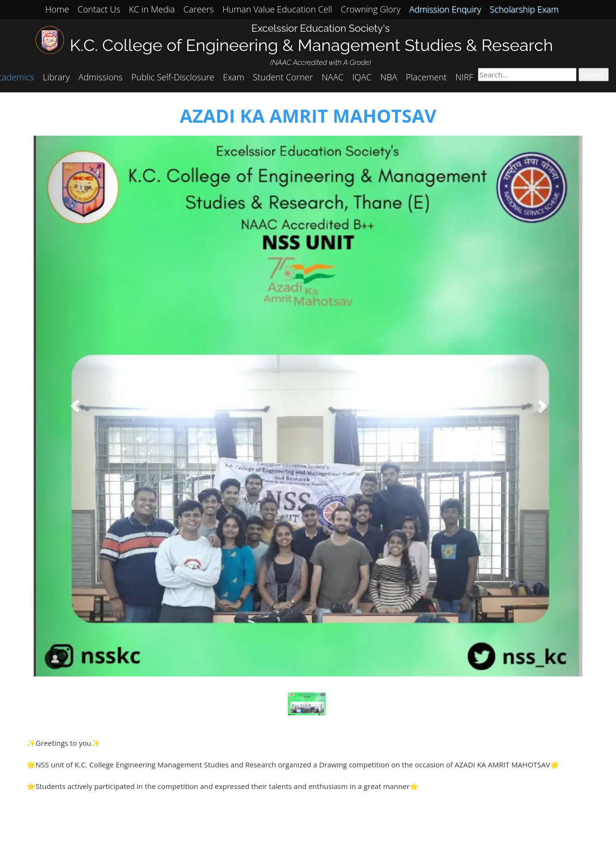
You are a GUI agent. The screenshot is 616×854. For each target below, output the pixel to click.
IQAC (362, 77)
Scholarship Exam (524, 9)
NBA (389, 77)
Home (57, 9)
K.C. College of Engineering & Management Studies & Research (311, 45)
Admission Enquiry (445, 9)
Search (594, 75)
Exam (233, 77)
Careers (199, 9)
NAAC (333, 77)
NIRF (464, 77)
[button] (75, 406)
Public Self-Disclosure (173, 77)
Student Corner (283, 77)
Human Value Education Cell (277, 9)
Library (56, 77)
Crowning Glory (371, 9)
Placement (426, 77)
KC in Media (152, 9)
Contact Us (99, 9)
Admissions (101, 77)
